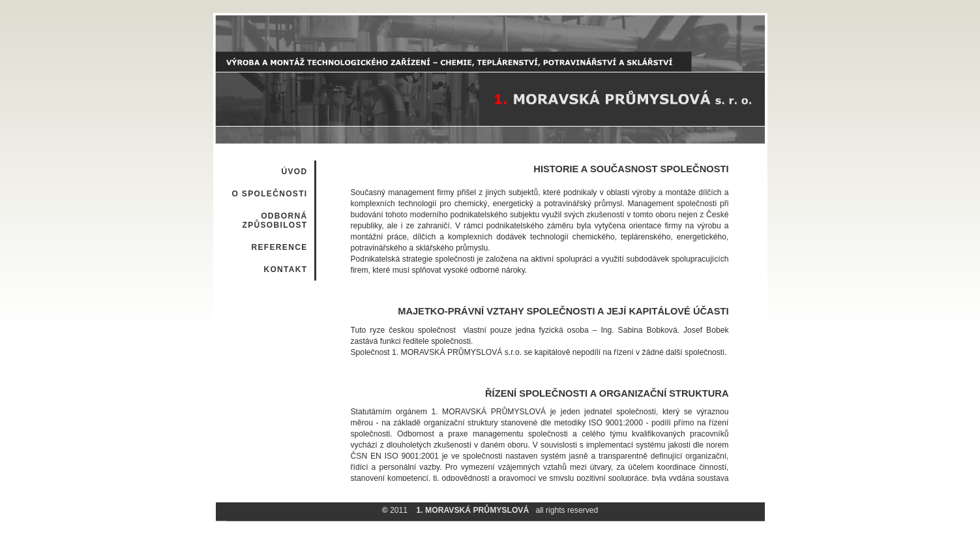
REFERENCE (279, 247)
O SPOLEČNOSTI (269, 194)
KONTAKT (285, 269)
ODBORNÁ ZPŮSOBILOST (275, 221)
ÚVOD (294, 172)
